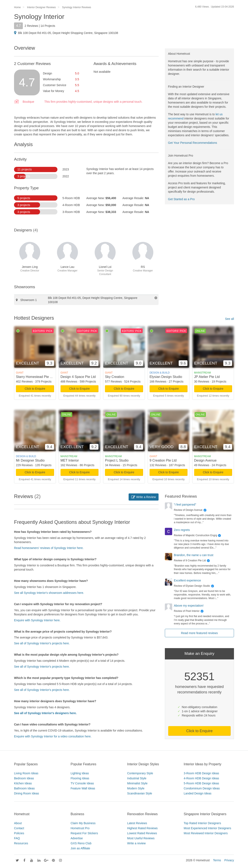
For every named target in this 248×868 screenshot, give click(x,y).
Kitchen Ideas (23, 783)
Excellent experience (187, 580)
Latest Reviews (137, 823)
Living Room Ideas (26, 773)
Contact (19, 828)
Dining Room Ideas (26, 793)
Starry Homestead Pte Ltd (35, 377)
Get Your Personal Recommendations (192, 143)
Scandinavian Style (140, 793)
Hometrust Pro (80, 828)
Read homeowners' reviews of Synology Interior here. (49, 548)
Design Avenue (205, 460)
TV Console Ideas (82, 783)
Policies (19, 833)
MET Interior (70, 460)
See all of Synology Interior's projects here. (42, 643)
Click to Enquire (35, 389)
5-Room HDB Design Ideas (201, 783)
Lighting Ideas (80, 773)
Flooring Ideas (80, 778)
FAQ (17, 838)
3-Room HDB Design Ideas (201, 773)
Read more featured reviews (199, 633)
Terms (217, 860)
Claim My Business (83, 823)
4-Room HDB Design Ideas (201, 778)
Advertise (77, 838)
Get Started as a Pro (181, 199)
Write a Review (144, 497)
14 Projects (48, 26)
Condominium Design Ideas (202, 788)
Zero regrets (182, 530)
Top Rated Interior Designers (202, 823)
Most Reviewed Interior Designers (206, 833)
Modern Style (136, 788)
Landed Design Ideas (198, 793)
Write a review (136, 843)
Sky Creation (115, 377)
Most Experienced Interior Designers (207, 828)
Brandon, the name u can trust (194, 555)
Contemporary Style (140, 773)
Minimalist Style (137, 783)
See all (229, 319)
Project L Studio (117, 460)
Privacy (229, 860)
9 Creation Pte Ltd (163, 460)
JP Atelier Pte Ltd (207, 377)
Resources (21, 843)
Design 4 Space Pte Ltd (78, 377)
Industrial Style (137, 778)
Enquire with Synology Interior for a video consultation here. (53, 736)
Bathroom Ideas (24, 788)
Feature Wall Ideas (83, 788)
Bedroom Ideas (24, 778)
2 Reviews (31, 26)
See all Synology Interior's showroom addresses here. (49, 593)
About (18, 823)
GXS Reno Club (81, 843)
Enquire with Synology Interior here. (37, 620)
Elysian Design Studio (166, 377)
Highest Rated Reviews (142, 828)
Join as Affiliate (80, 848)
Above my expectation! (189, 606)
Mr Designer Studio (30, 460)
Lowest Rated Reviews (142, 833)
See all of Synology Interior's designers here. (45, 713)
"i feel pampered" (185, 505)
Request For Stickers (84, 833)
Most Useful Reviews (141, 838)
